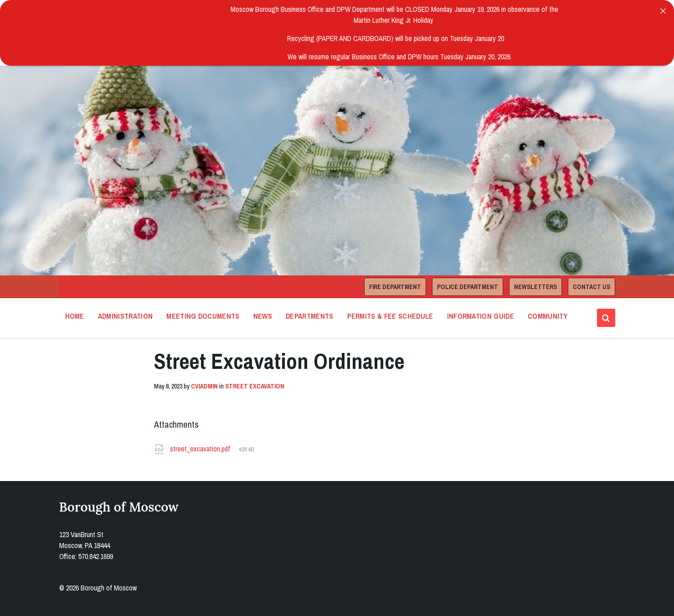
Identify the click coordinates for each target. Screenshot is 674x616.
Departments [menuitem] (310, 316)
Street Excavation (255, 386)
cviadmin (204, 386)
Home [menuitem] (75, 316)
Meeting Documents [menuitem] (203, 316)
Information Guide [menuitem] (481, 316)
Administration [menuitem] (125, 316)
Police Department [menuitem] (468, 287)
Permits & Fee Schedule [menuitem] (390, 316)
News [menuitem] (263, 316)
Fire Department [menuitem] (395, 287)
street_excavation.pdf (201, 449)
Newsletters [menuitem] (535, 287)
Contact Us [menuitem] (592, 287)
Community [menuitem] (548, 316)
